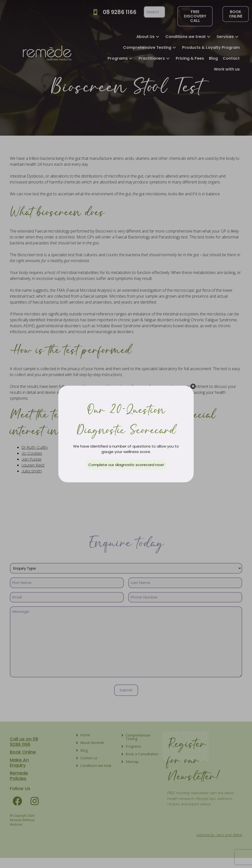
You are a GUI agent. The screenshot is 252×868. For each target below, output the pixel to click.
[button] (193, 386)
